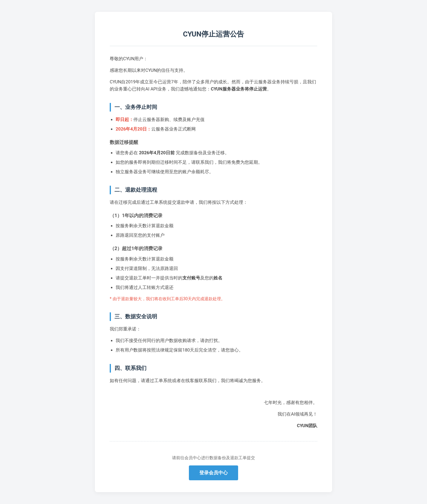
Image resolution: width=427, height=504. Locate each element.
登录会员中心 (213, 473)
